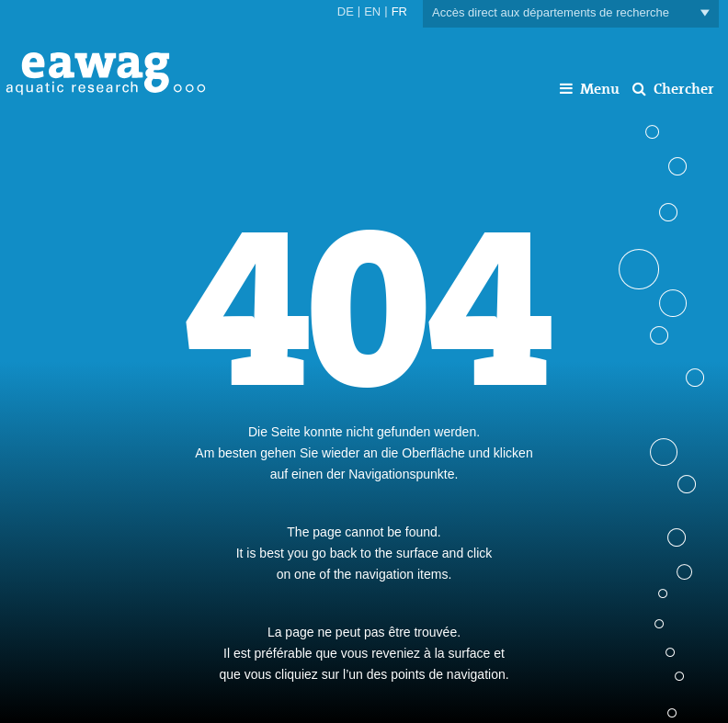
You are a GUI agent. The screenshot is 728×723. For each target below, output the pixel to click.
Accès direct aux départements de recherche (571, 13)
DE (346, 11)
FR (399, 11)
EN (372, 11)
